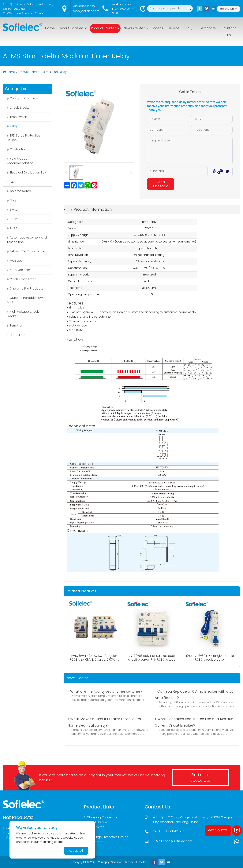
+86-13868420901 (84, 6)
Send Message (161, 184)
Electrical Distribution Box (28, 172)
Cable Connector (23, 279)
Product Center (103, 28)
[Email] (212, 119)
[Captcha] (177, 171)
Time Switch (18, 117)
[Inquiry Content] (190, 151)
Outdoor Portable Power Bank (26, 300)
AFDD (13, 228)
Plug (13, 200)
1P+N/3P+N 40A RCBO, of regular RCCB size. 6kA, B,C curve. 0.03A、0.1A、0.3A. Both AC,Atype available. (94, 659)
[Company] (168, 130)
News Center (134, 28)
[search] (189, 8)
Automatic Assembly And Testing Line (27, 240)
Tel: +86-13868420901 (169, 831)
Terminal (16, 325)
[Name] (168, 119)
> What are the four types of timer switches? (105, 691)
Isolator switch (20, 191)
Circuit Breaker (20, 108)
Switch (15, 210)
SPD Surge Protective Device (23, 138)
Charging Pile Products (26, 288)
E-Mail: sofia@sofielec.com (173, 841)
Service (174, 28)
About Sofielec (71, 28)
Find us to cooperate (200, 778)
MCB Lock (17, 261)
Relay (45, 72)
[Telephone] (212, 130)
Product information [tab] (93, 209)
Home (50, 28)
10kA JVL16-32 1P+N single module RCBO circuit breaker (210, 658)
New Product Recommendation (20, 161)
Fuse (13, 182)
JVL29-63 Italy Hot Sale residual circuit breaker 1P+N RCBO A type (152, 658)
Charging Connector (25, 98)
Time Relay (59, 72)
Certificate (207, 28)
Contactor (17, 149)
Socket (15, 219)
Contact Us (229, 32)
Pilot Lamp (17, 335)
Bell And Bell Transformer (28, 251)
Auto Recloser (20, 270)
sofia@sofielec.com (86, 11)
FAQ (189, 28)
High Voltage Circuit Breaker (23, 314)
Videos (158, 28)
